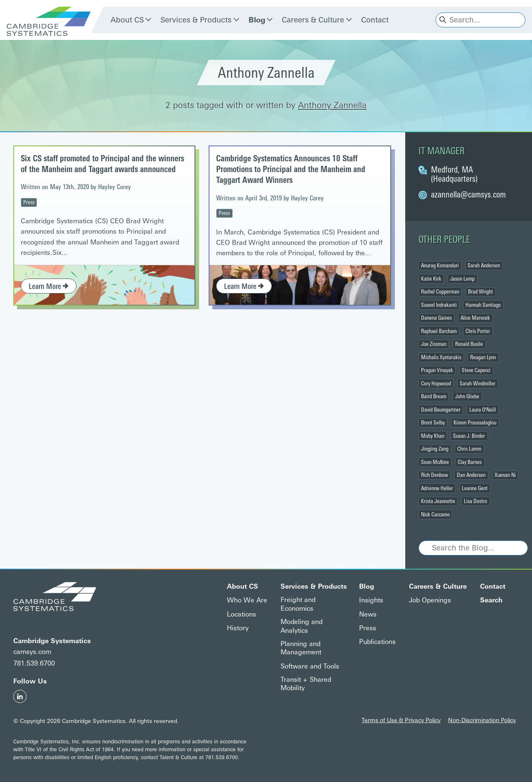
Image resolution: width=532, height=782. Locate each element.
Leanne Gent (475, 488)
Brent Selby (433, 422)
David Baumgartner (441, 410)
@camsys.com (468, 195)
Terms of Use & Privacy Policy (401, 720)
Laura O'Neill (483, 410)
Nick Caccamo (435, 514)
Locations (241, 614)
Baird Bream (434, 396)
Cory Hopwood (436, 383)
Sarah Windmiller (478, 383)
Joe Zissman (434, 344)
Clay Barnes (470, 462)
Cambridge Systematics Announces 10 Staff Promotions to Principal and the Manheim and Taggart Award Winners (291, 169)
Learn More (49, 286)
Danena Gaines (436, 318)
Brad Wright (480, 291)
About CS (127, 20)
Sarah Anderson (484, 265)
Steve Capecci (476, 370)
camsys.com (32, 652)
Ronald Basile (469, 344)
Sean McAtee (435, 462)
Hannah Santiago (483, 305)
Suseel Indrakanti (439, 305)
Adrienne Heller (437, 488)
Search (491, 600)
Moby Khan (433, 436)
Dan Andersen (471, 475)
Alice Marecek (475, 318)
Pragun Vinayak (437, 370)
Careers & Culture (313, 20)
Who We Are (247, 600)
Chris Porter (478, 331)
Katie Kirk (431, 279)
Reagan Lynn (483, 357)
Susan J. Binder (469, 436)
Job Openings (430, 600)
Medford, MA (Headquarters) (454, 174)
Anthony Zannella (332, 105)
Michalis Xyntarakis (441, 357)
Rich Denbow (435, 475)
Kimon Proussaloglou (475, 422)
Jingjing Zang (435, 449)
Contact (375, 20)
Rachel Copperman (440, 291)
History (238, 628)
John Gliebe (467, 396)
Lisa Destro (475, 501)
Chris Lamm (469, 449)
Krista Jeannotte (438, 501)
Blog (257, 20)
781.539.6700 (34, 663)
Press (29, 202)
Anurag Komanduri (440, 265)
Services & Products (196, 20)
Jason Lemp (462, 279)
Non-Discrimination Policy (482, 720)
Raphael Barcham (439, 331)
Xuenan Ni (505, 475)
